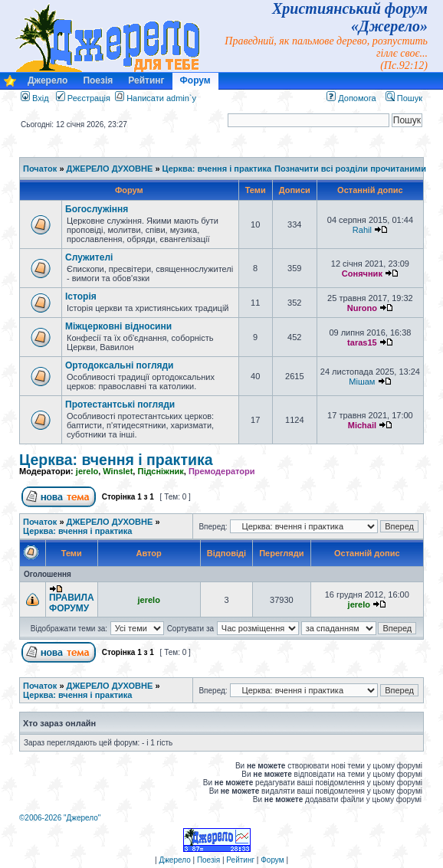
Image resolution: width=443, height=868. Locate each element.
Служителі (89, 257)
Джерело (48, 80)
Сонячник (362, 274)
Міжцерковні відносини (118, 326)
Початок (40, 169)
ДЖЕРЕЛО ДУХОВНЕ (110, 169)
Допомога (351, 98)
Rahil (362, 230)
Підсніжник (160, 471)
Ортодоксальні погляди (120, 365)
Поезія (98, 80)
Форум (195, 80)
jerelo (87, 471)
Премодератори (222, 471)
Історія (81, 296)
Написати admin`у (161, 98)
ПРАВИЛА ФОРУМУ (72, 603)
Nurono (362, 308)
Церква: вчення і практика (217, 169)
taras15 (362, 342)
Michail (362, 425)
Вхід (35, 98)
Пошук (404, 98)
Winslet (118, 471)
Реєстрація (83, 98)
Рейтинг (146, 80)
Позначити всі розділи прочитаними (350, 169)
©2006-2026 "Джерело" (60, 818)
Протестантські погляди (120, 405)
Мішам (362, 382)
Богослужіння (97, 209)
